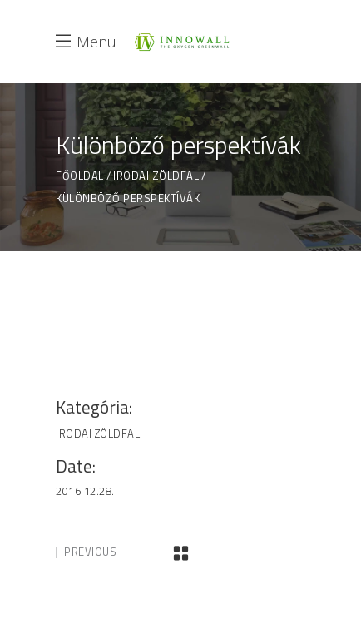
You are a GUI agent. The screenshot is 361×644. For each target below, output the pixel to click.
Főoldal (80, 176)
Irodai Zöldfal (156, 176)
